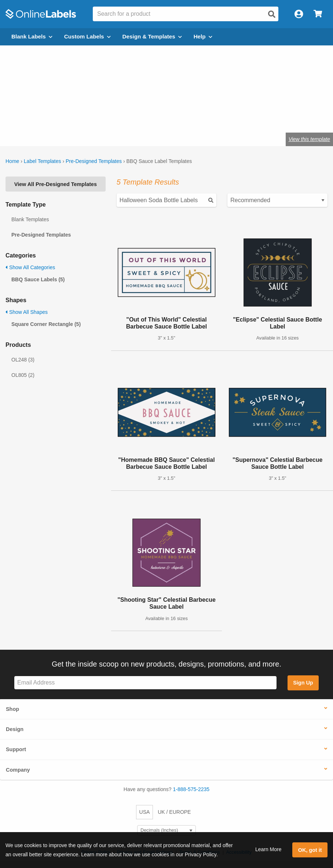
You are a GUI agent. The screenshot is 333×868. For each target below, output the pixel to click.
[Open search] (272, 14)
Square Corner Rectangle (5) (46, 324)
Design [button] (15, 729)
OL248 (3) (23, 360)
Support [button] (16, 749)
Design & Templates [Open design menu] (152, 36)
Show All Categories (30, 267)
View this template (309, 139)
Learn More (268, 849)
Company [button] (18, 770)
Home (12, 161)
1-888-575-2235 (191, 789)
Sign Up (303, 683)
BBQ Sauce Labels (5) (38, 279)
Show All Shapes (27, 312)
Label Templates (43, 161)
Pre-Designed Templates (94, 161)
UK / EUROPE (174, 812)
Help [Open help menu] (203, 36)
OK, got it (310, 850)
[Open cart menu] (318, 14)
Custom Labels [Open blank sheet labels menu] (87, 36)
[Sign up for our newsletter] (145, 683)
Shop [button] (12, 709)
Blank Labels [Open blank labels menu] (32, 36)
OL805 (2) (23, 375)
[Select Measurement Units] (166, 830)
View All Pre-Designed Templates (56, 184)
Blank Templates (30, 219)
